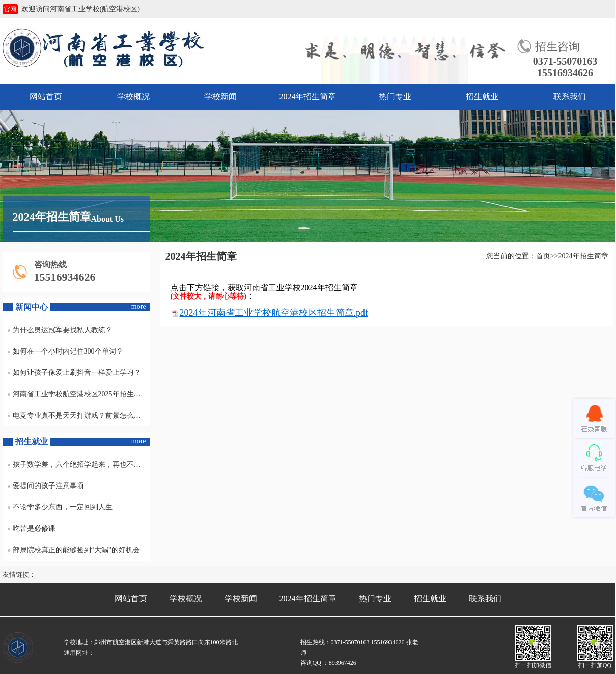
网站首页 (46, 97)
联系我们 (570, 97)
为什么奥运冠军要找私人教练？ (60, 330)
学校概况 (133, 97)
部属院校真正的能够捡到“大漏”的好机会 (74, 550)
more (139, 306)
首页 (543, 256)
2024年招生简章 (307, 97)
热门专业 (395, 97)
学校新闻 (220, 97)
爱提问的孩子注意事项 (46, 486)
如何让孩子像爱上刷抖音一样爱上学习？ (74, 373)
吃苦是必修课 (32, 529)
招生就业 (482, 97)
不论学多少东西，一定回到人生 (60, 507)
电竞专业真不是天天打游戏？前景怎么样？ (78, 415)
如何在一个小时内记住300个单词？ (65, 351)
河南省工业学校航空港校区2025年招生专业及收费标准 (79, 394)
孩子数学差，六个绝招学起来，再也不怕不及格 (79, 464)
